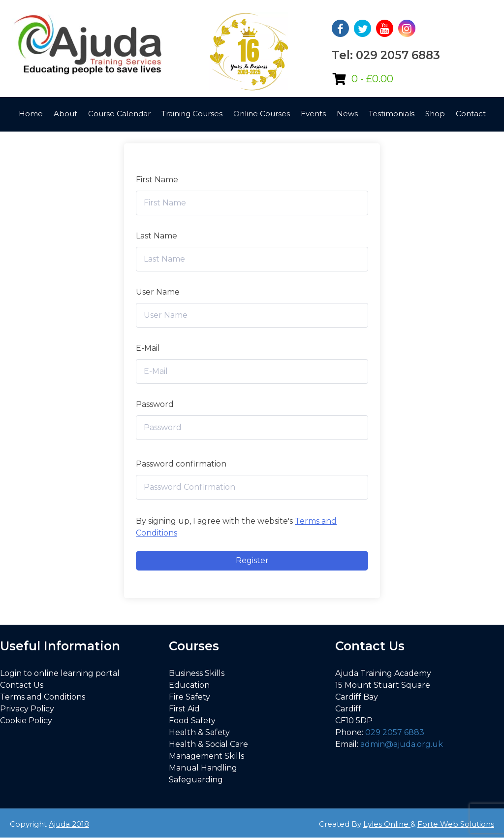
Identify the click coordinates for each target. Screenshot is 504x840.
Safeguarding (196, 780)
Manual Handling (203, 768)
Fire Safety (189, 697)
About (65, 114)
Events (313, 114)
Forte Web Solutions (456, 824)
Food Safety (192, 721)
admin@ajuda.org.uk (402, 744)
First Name (157, 180)
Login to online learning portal (60, 673)
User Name (158, 292)
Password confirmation (181, 464)
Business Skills (197, 673)
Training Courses (192, 114)
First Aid (184, 709)
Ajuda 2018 (69, 824)
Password (155, 404)
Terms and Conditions (43, 697)
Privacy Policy (27, 709)
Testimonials (392, 114)
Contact (471, 114)
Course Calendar (119, 114)
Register (252, 560)
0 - (372, 79)
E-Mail (148, 348)
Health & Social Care (208, 744)
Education (189, 685)
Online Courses (262, 114)
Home (31, 114)
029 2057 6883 (395, 732)
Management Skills (206, 756)
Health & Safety (199, 732)
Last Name (157, 236)
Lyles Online (387, 824)
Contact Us (22, 685)
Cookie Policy (26, 721)
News (347, 114)
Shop (435, 114)
